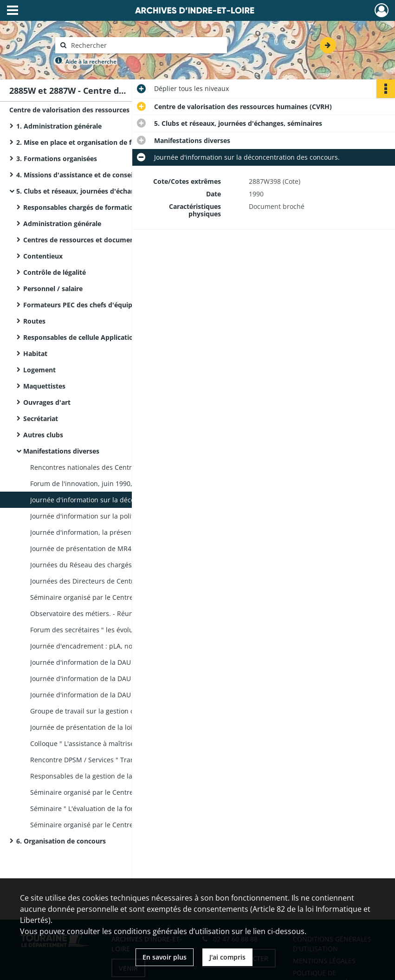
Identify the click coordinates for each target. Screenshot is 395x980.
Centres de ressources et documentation (88, 240)
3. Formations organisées (57, 159)
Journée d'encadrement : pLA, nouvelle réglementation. (116, 646)
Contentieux (43, 256)
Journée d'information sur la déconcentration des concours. (123, 500)
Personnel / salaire (53, 289)
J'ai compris (227, 957)
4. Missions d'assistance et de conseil (75, 175)
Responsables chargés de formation (80, 207)
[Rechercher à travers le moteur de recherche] (146, 45)
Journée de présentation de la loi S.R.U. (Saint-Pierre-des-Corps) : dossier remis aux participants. (123, 727)
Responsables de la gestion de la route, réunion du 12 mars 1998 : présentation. (123, 776)
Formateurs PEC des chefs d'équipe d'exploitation (103, 305)
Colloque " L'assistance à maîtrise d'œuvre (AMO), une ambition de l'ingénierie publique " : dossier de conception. (123, 743)
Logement (39, 370)
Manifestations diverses (61, 451)
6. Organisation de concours (61, 841)
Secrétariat (41, 419)
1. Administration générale (59, 126)
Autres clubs (43, 435)
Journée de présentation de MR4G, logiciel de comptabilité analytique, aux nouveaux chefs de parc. (123, 548)
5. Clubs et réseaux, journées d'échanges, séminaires (100, 191)
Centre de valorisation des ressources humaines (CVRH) (98, 110)
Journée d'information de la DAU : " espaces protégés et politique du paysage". (123, 695)
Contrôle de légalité (55, 272)
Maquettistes (44, 386)
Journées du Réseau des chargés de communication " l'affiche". (123, 565)
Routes (34, 321)
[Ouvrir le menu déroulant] (13, 11)
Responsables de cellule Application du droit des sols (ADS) (116, 337)
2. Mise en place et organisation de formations (91, 142)
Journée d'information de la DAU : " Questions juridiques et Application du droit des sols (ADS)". (123, 678)
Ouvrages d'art (47, 402)
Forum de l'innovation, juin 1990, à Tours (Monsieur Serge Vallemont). (123, 484)
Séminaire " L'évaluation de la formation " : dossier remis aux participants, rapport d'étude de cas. (123, 808)
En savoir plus (165, 957)
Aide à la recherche (91, 62)
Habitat (35, 354)
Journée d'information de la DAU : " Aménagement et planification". (123, 662)
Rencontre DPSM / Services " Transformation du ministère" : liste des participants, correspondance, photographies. (123, 760)
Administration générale (62, 224)
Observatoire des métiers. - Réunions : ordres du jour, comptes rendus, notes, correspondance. (123, 613)
